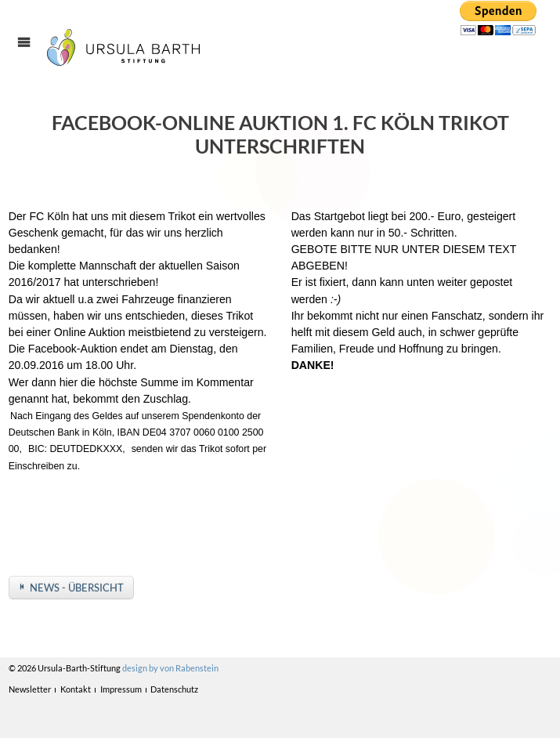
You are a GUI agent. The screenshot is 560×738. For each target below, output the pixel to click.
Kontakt (76, 689)
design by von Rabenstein (170, 668)
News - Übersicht (77, 588)
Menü (33, 56)
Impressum (121, 689)
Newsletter (30, 689)
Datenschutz (174, 689)
